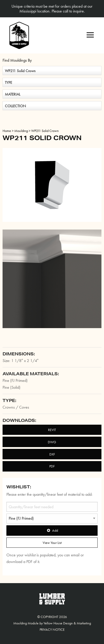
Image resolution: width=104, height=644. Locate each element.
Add (52, 530)
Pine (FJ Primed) (15, 380)
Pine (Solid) (11, 387)
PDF (52, 466)
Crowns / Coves (16, 407)
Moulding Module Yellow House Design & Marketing (52, 623)
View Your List (52, 543)
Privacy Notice (52, 629)
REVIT (52, 430)
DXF (52, 454)
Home (7, 131)
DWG (52, 442)
